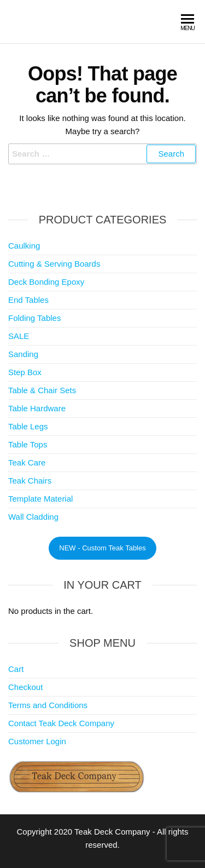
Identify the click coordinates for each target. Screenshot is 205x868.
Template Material (40, 499)
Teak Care (27, 462)
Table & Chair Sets (42, 390)
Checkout (25, 687)
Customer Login (37, 741)
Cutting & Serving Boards (54, 264)
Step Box (25, 372)
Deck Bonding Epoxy (46, 282)
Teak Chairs (30, 481)
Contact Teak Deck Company (61, 723)
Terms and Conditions (48, 705)
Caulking (24, 246)
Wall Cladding (33, 517)
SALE (19, 336)
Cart (16, 669)
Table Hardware (37, 408)
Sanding (23, 354)
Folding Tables (34, 318)
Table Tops (28, 444)
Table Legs (28, 426)
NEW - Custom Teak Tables (102, 548)
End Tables (28, 300)
